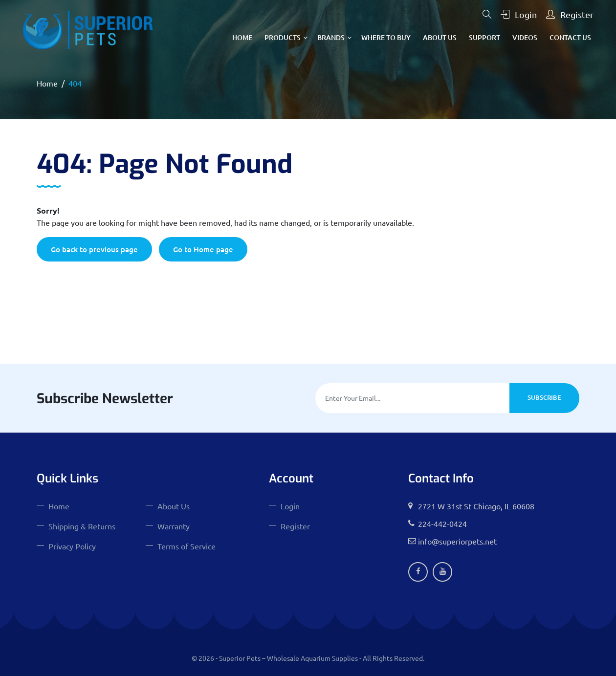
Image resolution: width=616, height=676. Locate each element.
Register (570, 14)
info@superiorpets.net (457, 541)
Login (519, 14)
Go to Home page (203, 249)
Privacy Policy (72, 546)
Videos (525, 37)
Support (484, 37)
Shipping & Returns (82, 526)
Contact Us (570, 37)
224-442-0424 (442, 523)
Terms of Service (187, 546)
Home (242, 37)
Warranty (174, 526)
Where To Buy (386, 37)
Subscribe (544, 397)
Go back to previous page (94, 249)
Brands (331, 37)
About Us (440, 37)
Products (283, 37)
